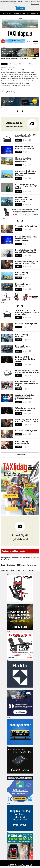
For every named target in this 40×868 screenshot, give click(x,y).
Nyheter (4, 64)
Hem (3, 13)
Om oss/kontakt (25, 13)
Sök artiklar (8, 13)
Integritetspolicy (35, 13)
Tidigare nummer (16, 13)
